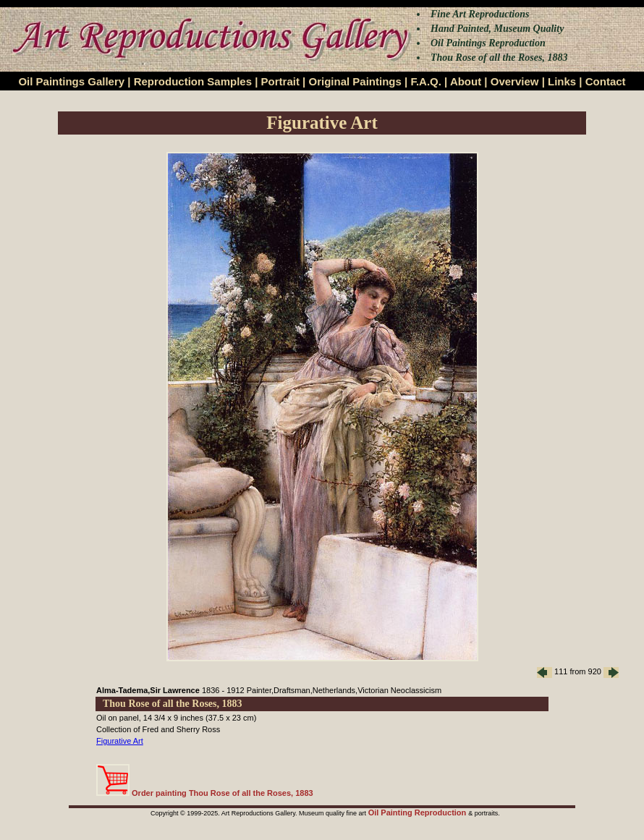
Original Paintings (355, 81)
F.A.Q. (426, 81)
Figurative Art (120, 741)
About (466, 81)
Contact (606, 81)
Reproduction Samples (193, 81)
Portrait (280, 81)
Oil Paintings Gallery (71, 81)
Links (562, 81)
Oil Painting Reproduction (419, 813)
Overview (515, 81)
